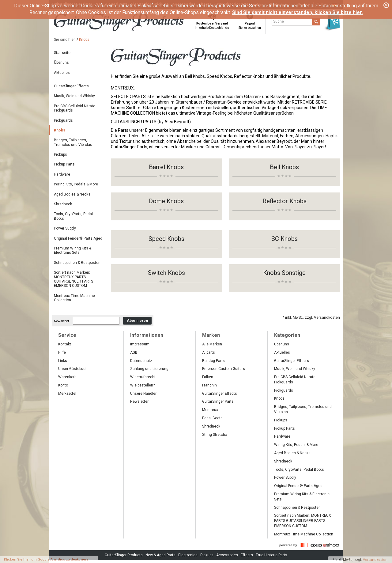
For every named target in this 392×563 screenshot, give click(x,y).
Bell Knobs (284, 167)
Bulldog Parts (213, 361)
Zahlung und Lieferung (149, 369)
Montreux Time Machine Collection (74, 298)
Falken (208, 377)
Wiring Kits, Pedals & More (76, 184)
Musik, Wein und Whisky (74, 96)
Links (63, 361)
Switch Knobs (166, 273)
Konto (63, 385)
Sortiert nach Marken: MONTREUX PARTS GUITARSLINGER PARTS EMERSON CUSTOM (73, 279)
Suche (279, 21)
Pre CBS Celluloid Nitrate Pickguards (75, 108)
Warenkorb (67, 377)
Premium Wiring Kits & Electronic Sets (73, 250)
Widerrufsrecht (143, 377)
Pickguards (63, 120)
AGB (134, 352)
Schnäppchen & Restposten (77, 263)
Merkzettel (67, 394)
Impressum (140, 344)
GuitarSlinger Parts (218, 401)
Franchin (209, 385)
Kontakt (65, 344)
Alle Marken (212, 344)
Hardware (62, 174)
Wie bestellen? (142, 385)
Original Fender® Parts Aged (78, 238)
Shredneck (63, 204)
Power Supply (65, 228)
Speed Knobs (166, 239)
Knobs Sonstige (284, 273)
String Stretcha (215, 435)
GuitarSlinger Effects (71, 86)
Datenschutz (141, 361)
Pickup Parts (64, 164)
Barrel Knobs (166, 167)
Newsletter (62, 321)
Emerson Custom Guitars (224, 369)
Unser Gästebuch (73, 369)
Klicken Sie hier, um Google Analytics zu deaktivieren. (48, 559)
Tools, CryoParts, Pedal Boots (73, 216)
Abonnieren (137, 321)
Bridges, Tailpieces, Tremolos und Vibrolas (73, 142)
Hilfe (62, 352)
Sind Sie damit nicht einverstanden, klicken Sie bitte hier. (298, 12)
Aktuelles (62, 73)
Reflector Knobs (285, 201)
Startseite (62, 53)
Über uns (61, 63)
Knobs (84, 40)
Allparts (209, 352)
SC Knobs (285, 239)
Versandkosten (375, 560)
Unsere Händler (143, 394)
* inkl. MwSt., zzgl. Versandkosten (311, 318)
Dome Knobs (166, 201)
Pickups (60, 154)
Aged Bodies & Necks (72, 194)
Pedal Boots (212, 418)
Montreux (210, 410)
